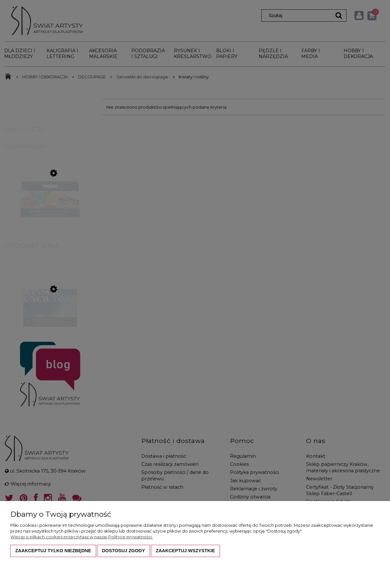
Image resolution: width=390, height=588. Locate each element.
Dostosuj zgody (123, 551)
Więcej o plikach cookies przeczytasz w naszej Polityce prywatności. (82, 537)
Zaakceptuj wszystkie (185, 551)
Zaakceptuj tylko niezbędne (53, 551)
